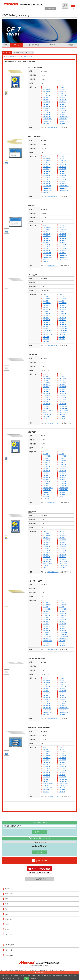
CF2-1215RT (46, 104)
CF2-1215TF (62, 106)
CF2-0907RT (46, 94)
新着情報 (70, 45)
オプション (30, 52)
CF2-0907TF (62, 96)
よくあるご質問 (34, 45)
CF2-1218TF (46, 113)
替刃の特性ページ (53, 128)
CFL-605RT (62, 335)
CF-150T (61, 89)
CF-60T (45, 87)
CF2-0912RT (62, 98)
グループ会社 (8, 934)
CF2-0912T (46, 100)
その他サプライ (19, 52)
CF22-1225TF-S (63, 121)
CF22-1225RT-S (47, 119)
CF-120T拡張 (47, 89)
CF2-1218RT (62, 108)
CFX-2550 (46, 341)
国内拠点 (7, 929)
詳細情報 (34, 978)
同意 (26, 978)
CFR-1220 (46, 123)
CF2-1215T (62, 104)
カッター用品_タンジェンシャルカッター (19, 56)
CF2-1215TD (46, 106)
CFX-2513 (46, 339)
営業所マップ (39, 832)
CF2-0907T (62, 94)
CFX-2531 (62, 339)
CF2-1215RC (62, 102)
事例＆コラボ (8, 894)
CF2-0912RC (47, 98)
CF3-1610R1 (62, 113)
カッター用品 (7, 52)
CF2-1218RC (47, 108)
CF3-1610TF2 (47, 115)
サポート (39, 852)
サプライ (16, 45)
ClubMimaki (8, 955)
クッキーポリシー (42, 971)
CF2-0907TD (46, 96)
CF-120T (61, 87)
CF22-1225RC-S (64, 117)
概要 (6, 45)
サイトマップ (5, 971)
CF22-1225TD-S (47, 121)
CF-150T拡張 (47, 91)
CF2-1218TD (62, 110)
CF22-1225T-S (63, 119)
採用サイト (8, 950)
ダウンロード (54, 45)
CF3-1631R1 (62, 115)
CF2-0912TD (62, 100)
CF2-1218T (46, 110)
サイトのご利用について (16, 971)
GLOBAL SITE (50, 8)
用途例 (6, 899)
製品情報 (7, 889)
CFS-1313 (62, 123)
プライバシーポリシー (30, 971)
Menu (73, 6)
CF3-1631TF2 (47, 117)
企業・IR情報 (8, 945)
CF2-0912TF (46, 102)
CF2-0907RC (62, 91)
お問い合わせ (8, 919)
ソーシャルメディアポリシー (56, 971)
